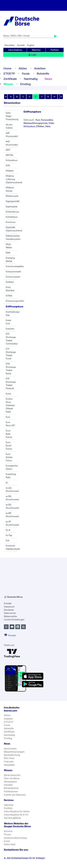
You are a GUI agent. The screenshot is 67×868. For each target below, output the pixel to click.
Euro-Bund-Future (9, 446)
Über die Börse (12, 778)
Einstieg (25, 84)
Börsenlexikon (11, 788)
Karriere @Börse (12, 818)
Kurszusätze (47, 120)
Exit (8, 540)
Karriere (8, 831)
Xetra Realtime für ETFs (16, 815)
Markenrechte (10, 616)
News (48, 79)
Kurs (38, 120)
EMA (8, 253)
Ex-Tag (9, 535)
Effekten (10, 171)
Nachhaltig (31, 79)
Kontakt (21, 45)
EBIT (8, 150)
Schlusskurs (29, 126)
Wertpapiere (10, 782)
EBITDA (9, 155)
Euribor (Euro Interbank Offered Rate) (10, 405)
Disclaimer (9, 610)
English (31, 45)
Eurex (8, 394)
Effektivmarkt (12, 196)
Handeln (8, 785)
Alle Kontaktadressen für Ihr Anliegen (24, 858)
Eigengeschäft (13, 201)
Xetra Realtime (15, 50)
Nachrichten (10, 749)
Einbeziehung (12, 212)
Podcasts (9, 761)
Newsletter (10, 45)
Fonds (26, 74)
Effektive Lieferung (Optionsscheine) (14, 179)
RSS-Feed (9, 758)
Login (32, 55)
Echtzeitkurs (12, 160)
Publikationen (11, 792)
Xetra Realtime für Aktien (17, 811)
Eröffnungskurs (14, 306)
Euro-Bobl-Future (9, 434)
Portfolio (55, 50)
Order (51, 123)
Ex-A (8, 530)
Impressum (9, 607)
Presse (7, 834)
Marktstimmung (12, 755)
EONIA (9, 296)
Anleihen (40, 68)
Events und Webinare (15, 795)
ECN (8, 165)
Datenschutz (10, 613)
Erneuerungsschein (15, 301)
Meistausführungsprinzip (36, 123)
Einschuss (11, 222)
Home (8, 68)
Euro (8, 417)
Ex (7, 483)
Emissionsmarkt (13, 272)
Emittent (10, 282)
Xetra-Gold (10, 844)
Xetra (48, 126)
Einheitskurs (12, 217)
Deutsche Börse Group (15, 838)
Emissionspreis (13, 277)
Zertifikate (10, 79)
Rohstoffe (43, 74)
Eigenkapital (12, 206)
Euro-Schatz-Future (9, 457)
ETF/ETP (9, 74)
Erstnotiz (10, 329)
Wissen (8, 84)
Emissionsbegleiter (15, 266)
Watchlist (36, 50)
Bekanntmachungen (14, 752)
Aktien (23, 68)
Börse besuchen (12, 775)
